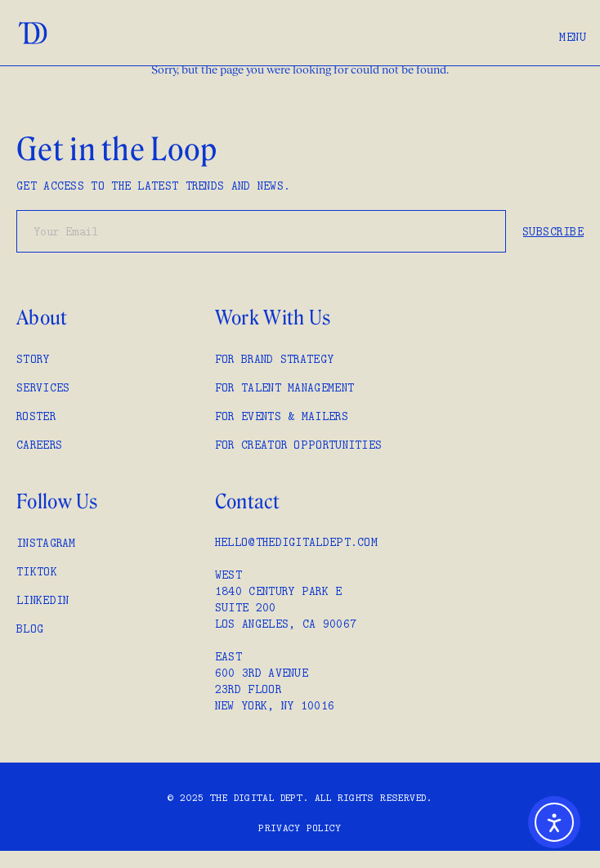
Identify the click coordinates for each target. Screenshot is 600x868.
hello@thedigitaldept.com (296, 542)
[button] (573, 33)
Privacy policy (300, 828)
